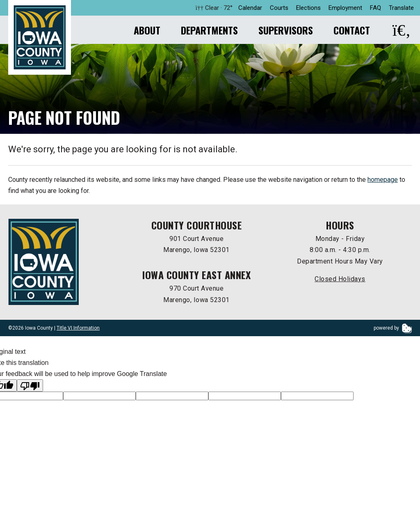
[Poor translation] (30, 387)
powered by (393, 329)
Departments (209, 30)
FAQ (375, 8)
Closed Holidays (340, 280)
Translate (401, 8)
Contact (352, 30)
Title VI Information (78, 329)
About (147, 30)
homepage (383, 181)
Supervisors (286, 30)
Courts (279, 8)
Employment (345, 8)
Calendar (250, 8)
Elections (308, 8)
